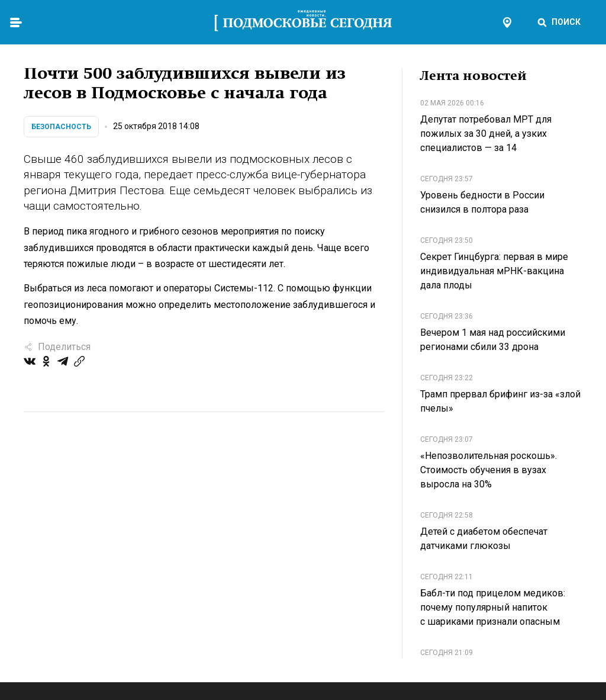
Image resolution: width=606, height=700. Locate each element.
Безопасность (61, 127)
